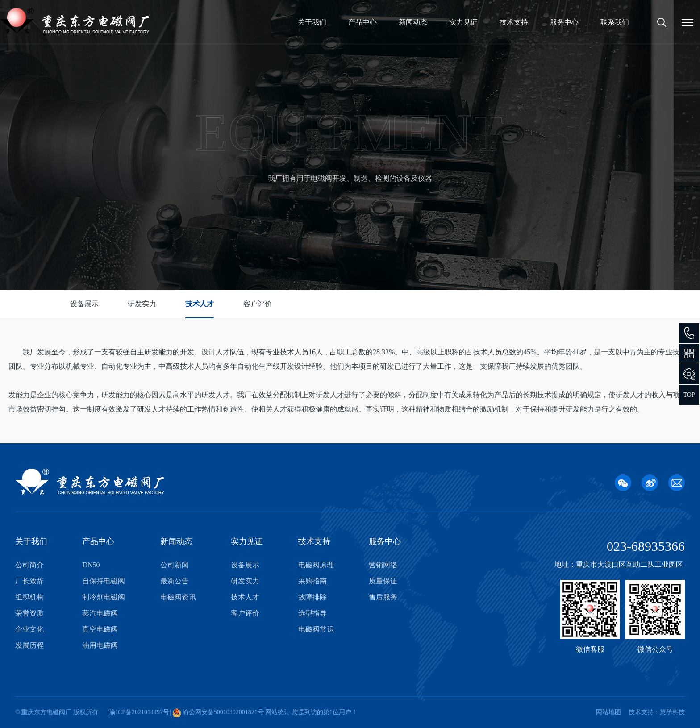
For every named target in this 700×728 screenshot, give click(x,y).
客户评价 (258, 304)
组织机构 (29, 597)
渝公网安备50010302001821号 (222, 712)
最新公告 (175, 581)
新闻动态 (413, 22)
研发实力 (142, 304)
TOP (689, 395)
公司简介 (29, 565)
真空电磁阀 (100, 629)
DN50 (91, 565)
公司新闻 (175, 565)
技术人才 (200, 304)
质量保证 (383, 581)
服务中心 (564, 22)
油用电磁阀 (100, 645)
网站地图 (608, 712)
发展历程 (29, 645)
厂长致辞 (29, 581)
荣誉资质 (29, 613)
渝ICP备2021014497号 (139, 712)
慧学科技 (672, 712)
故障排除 (312, 597)
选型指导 (312, 613)
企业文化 (29, 629)
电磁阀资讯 (178, 597)
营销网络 (383, 565)
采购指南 (312, 581)
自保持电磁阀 (104, 581)
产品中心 (362, 22)
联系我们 (615, 22)
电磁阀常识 (316, 629)
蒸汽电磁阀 (100, 613)
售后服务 (383, 597)
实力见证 (463, 22)
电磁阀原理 (316, 565)
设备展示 (84, 304)
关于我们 (312, 22)
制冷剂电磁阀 (104, 597)
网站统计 (278, 712)
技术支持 (514, 22)
